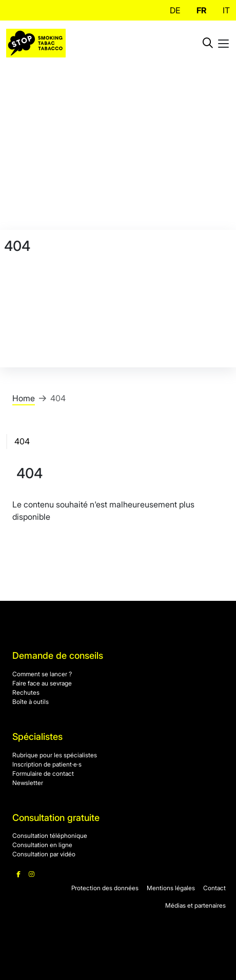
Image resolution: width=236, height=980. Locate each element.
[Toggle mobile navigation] (223, 43)
